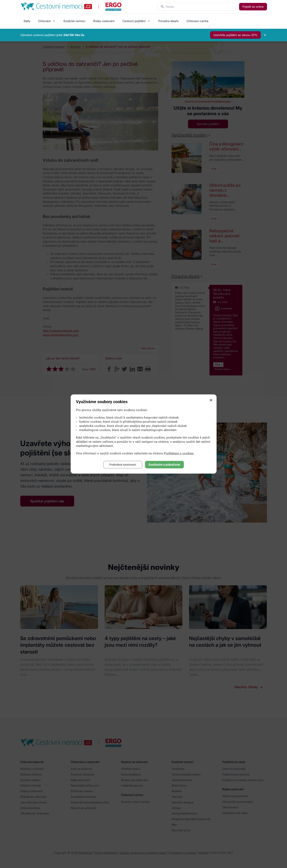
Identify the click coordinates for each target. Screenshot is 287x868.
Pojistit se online (253, 7)
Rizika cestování (104, 21)
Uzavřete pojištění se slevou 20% (235, 35)
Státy (27, 21)
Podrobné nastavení (123, 465)
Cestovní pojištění (134, 21)
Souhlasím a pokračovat (164, 465)
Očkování (44, 21)
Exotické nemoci (74, 21)
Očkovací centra (197, 21)
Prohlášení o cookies (179, 453)
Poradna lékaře (169, 21)
